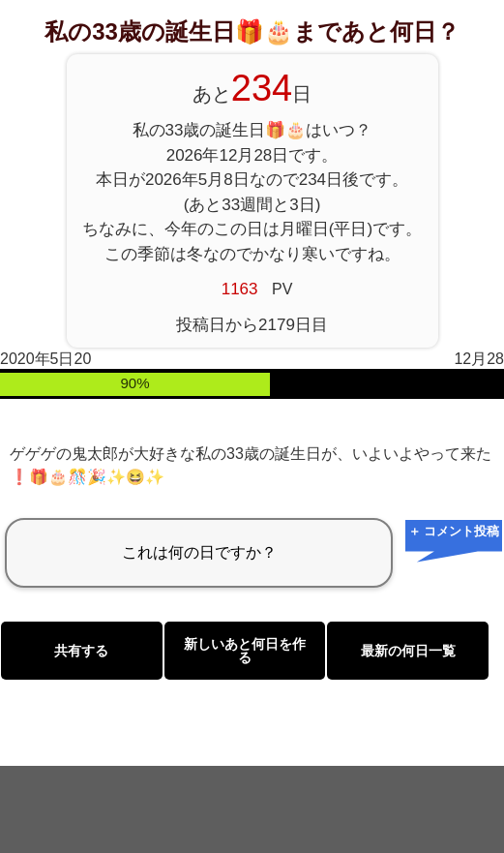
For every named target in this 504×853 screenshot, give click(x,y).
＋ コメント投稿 (454, 531)
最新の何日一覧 (408, 651)
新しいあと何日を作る (245, 651)
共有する (81, 651)
